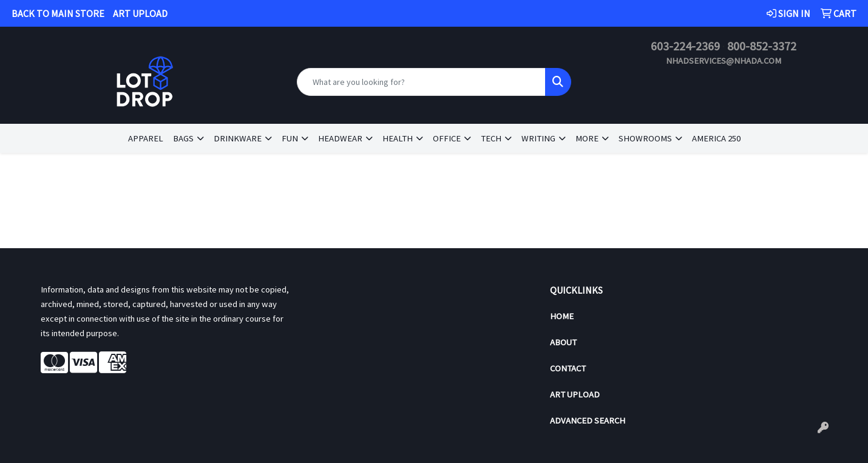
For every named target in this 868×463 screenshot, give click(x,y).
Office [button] (447, 138)
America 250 (716, 138)
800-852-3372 (762, 46)
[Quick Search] (422, 82)
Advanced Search (588, 421)
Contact (568, 368)
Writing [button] (538, 138)
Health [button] (398, 138)
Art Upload (575, 394)
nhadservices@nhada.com (724, 61)
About (563, 342)
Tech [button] (491, 138)
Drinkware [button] (238, 138)
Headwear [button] (340, 138)
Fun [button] (290, 138)
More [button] (587, 138)
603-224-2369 (685, 46)
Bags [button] (183, 138)
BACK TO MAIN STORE (58, 13)
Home (562, 316)
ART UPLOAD (140, 13)
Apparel (146, 138)
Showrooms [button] (645, 138)
